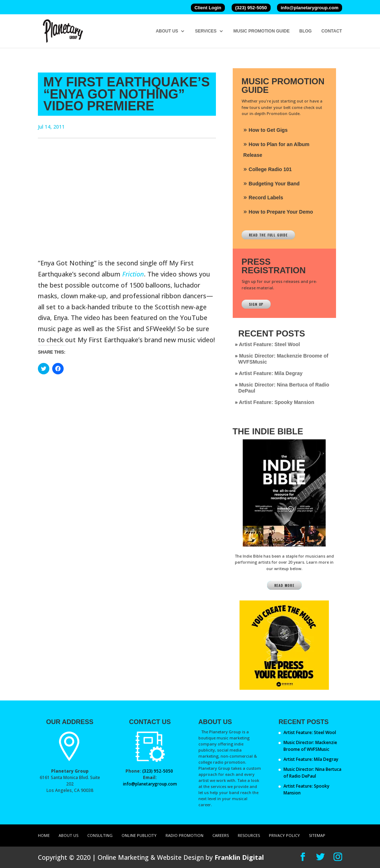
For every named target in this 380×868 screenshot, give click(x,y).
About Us (167, 31)
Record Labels (266, 198)
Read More (284, 585)
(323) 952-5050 (251, 8)
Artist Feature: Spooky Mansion (277, 402)
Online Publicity (139, 835)
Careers (221, 835)
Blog (305, 31)
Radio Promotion (184, 835)
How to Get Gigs (268, 130)
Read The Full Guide (268, 235)
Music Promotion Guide (261, 31)
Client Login (208, 8)
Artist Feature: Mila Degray (271, 373)
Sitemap (317, 835)
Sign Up (256, 304)
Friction (133, 274)
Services (206, 31)
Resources (249, 835)
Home (44, 835)
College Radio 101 (270, 169)
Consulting (100, 835)
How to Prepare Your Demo (281, 212)
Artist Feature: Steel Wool (269, 344)
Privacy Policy (284, 835)
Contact (332, 31)
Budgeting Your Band (274, 184)
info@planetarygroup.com (309, 8)
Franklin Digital (239, 857)
